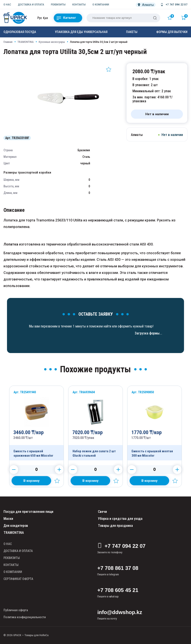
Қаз (45, 18)
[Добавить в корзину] (31, 481)
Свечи (102, 512)
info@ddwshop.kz (120, 612)
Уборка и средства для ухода (120, 519)
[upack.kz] (16, 18)
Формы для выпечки (172, 32)
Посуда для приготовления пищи (28, 512)
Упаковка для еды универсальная (81, 32)
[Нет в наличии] (157, 114)
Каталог (66, 18)
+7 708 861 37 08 (118, 568)
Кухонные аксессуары (52, 42)
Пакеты (132, 32)
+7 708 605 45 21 (118, 590)
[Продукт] (36, 423)
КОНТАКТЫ (79, 4)
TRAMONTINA (26, 42)
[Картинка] (69, 130)
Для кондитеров (16, 526)
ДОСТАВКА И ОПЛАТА (31, 4)
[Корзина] (184, 18)
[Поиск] (155, 18)
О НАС (7, 4)
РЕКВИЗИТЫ (58, 4)
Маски (8, 519)
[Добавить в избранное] (109, 69)
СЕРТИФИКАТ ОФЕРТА (18, 579)
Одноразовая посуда (20, 32)
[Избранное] (171, 18)
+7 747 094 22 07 (121, 546)
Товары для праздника (115, 526)
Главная (8, 42)
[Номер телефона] (174, 5)
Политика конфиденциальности (25, 617)
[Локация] (146, 5)
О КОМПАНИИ (101, 4)
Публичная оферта (16, 610)
